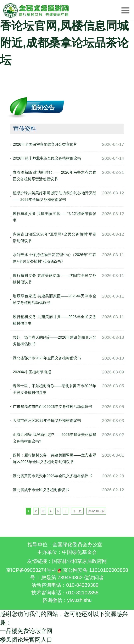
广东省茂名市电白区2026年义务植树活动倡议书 (52, 407)
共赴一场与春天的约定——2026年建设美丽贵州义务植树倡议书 (55, 341)
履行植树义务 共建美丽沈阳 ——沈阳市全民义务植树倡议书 (55, 279)
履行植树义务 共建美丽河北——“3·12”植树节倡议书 (55, 217)
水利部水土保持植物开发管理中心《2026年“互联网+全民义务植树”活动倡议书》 (55, 258)
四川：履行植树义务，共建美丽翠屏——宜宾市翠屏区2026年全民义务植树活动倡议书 (55, 459)
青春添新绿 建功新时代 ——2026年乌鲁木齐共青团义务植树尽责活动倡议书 (55, 176)
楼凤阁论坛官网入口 (26, 640)
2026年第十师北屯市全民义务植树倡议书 (47, 158)
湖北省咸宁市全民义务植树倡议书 (41, 490)
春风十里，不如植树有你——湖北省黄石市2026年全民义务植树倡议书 (55, 389)
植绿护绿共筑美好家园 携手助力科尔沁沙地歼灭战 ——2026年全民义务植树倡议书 (55, 196)
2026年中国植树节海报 (32, 372)
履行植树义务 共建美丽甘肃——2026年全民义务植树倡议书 (55, 320)
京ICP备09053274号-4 (31, 570)
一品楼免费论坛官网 (26, 631)
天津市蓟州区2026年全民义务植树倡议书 (47, 421)
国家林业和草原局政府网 (79, 561)
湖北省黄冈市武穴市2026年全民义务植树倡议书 (52, 476)
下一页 (77, 511)
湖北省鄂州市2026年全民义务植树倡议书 (47, 358)
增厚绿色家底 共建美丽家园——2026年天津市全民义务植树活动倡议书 (55, 299)
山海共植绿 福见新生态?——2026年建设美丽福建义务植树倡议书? (55, 438)
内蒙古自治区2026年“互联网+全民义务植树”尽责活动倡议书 (55, 238)
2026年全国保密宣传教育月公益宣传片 (45, 144)
